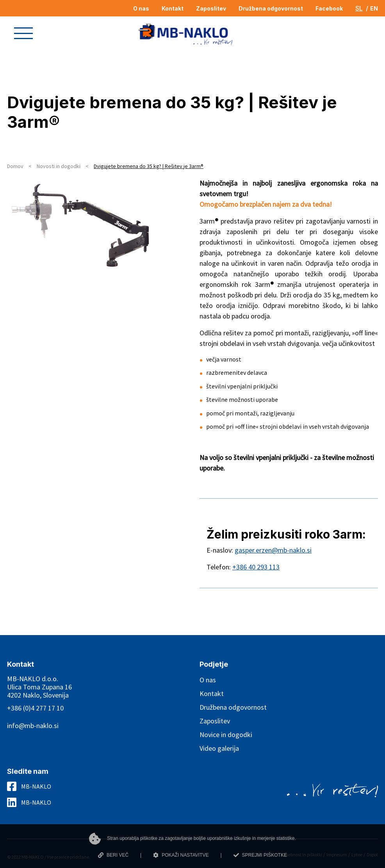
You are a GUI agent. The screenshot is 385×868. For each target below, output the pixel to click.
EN (374, 8)
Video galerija (219, 748)
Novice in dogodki (226, 735)
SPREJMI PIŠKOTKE (260, 855)
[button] (23, 33)
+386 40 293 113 (256, 567)
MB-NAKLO (36, 786)
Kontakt (212, 694)
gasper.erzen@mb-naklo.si (273, 550)
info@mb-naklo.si (33, 726)
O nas (208, 680)
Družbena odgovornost (233, 707)
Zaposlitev (215, 721)
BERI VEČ (113, 855)
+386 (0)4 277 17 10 (35, 708)
